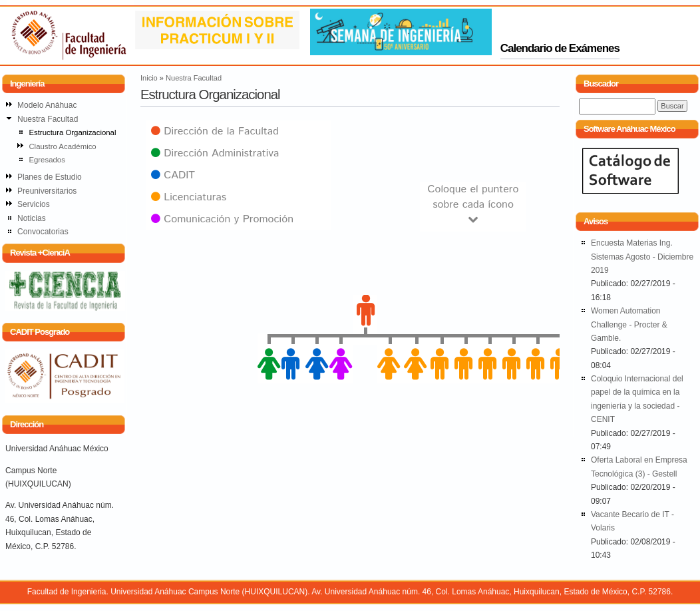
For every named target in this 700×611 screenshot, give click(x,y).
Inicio (149, 78)
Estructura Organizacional (72, 132)
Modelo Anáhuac (47, 105)
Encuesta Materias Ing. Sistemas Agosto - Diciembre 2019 (642, 257)
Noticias (32, 218)
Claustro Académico (62, 146)
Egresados (47, 160)
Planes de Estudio (50, 177)
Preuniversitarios (47, 191)
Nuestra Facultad (194, 78)
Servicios (34, 204)
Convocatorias (43, 232)
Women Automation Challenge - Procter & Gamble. (629, 324)
